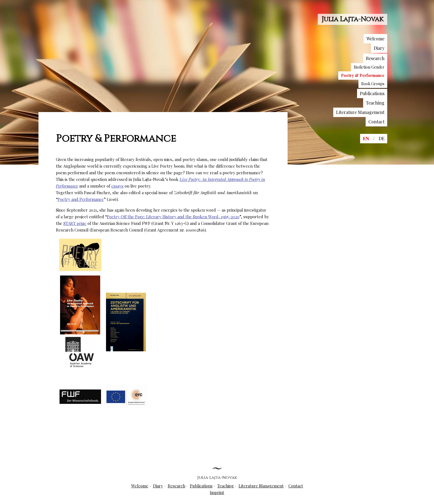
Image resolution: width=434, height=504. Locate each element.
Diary (379, 48)
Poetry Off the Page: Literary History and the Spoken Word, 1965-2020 (173, 217)
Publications (372, 93)
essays (117, 186)
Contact (376, 122)
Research (375, 58)
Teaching (375, 103)
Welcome (375, 39)
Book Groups (373, 84)
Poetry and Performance (81, 199)
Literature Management (360, 112)
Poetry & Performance (363, 75)
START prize (75, 223)
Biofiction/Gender (369, 67)
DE (382, 138)
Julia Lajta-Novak (352, 19)
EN (366, 138)
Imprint (217, 492)
